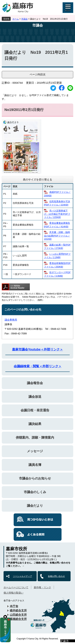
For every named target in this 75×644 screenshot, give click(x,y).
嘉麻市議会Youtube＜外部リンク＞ (37, 349)
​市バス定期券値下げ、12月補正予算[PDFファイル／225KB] (57, 214)
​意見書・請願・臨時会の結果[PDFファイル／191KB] (57, 236)
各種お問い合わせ (56, 576)
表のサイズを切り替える (37, 179)
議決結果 (35, 424)
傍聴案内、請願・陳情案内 (35, 438)
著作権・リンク (42, 587)
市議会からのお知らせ (35, 478)
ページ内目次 (38, 74)
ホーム (16, 19)
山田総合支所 (18, 615)
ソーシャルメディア (23, 576)
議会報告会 (35, 383)
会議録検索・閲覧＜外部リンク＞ (38, 366)
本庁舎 (14, 606)
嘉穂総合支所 (18, 619)
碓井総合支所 (18, 610)
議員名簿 (35, 465)
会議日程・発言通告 (35, 410)
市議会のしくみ (35, 492)
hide (5, 617)
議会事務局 (11, 320)
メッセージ (35, 451)
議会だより (35, 506)
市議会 (24, 19)
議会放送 (35, 397)
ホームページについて (16, 587)
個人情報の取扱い (13, 593)
